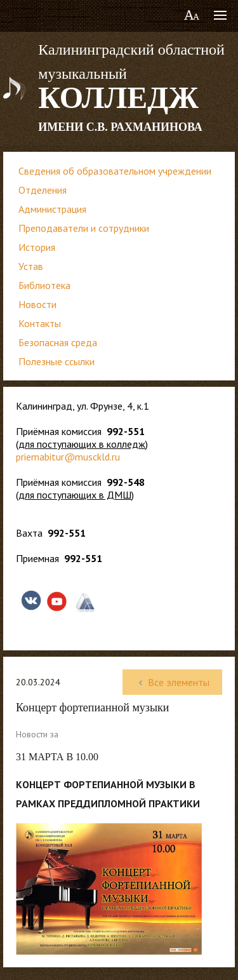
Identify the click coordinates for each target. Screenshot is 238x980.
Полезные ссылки (56, 361)
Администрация (52, 209)
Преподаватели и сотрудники (84, 228)
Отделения (43, 190)
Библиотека (44, 285)
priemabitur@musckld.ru (68, 457)
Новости (37, 304)
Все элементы (172, 682)
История (37, 247)
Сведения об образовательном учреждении (115, 171)
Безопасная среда (58, 342)
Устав (31, 266)
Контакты (40, 323)
